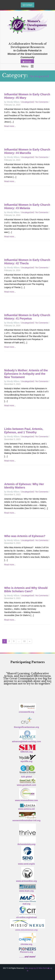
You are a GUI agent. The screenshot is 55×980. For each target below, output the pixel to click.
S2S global (26, 777)
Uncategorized (27, 102)
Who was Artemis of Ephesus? (25, 536)
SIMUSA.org (26, 752)
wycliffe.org (26, 761)
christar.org (26, 944)
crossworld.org (26, 712)
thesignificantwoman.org (27, 727)
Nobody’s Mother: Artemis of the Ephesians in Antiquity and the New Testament (26, 374)
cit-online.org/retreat (27, 917)
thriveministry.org (26, 844)
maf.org (26, 904)
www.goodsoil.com (26, 785)
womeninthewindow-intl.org (26, 820)
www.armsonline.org (26, 881)
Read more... (10, 126)
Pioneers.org (27, 952)
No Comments (42, 102)
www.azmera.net (26, 809)
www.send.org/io (26, 864)
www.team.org (27, 891)
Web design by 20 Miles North (36, 968)
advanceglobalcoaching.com (26, 741)
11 (24, 641)
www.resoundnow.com (26, 800)
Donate (27, 62)
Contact (27, 5)
